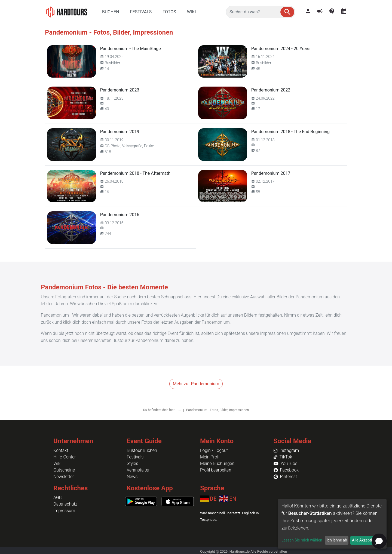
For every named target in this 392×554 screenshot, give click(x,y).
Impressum (64, 511)
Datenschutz (65, 504)
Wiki (57, 463)
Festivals (135, 457)
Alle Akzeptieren (366, 540)
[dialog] (332, 524)
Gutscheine (64, 470)
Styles (133, 463)
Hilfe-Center (65, 457)
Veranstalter (138, 470)
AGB (58, 498)
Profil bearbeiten (216, 470)
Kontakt (61, 450)
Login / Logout (214, 450)
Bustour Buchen (142, 450)
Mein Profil (210, 457)
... (180, 410)
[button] (287, 12)
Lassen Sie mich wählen (302, 540)
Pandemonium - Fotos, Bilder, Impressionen (218, 410)
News (132, 477)
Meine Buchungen (217, 463)
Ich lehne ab (337, 540)
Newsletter (64, 477)
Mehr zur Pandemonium (196, 384)
